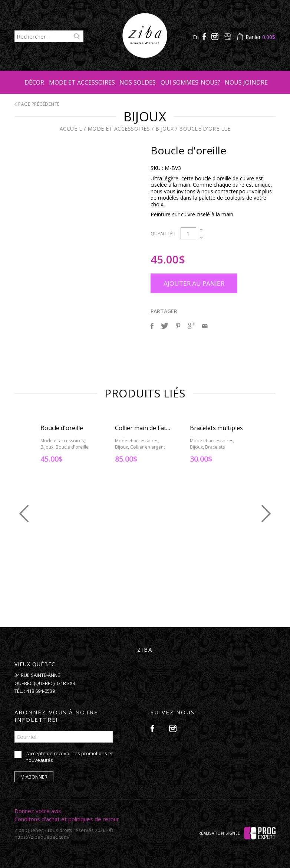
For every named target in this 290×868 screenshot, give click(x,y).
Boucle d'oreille (205, 129)
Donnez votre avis (38, 811)
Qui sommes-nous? (190, 82)
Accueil (71, 129)
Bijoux (165, 129)
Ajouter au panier (194, 283)
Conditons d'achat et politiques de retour (67, 819)
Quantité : (163, 233)
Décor (34, 82)
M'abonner (34, 777)
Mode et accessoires (82, 82)
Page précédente (37, 104)
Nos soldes (138, 82)
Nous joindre (246, 82)
